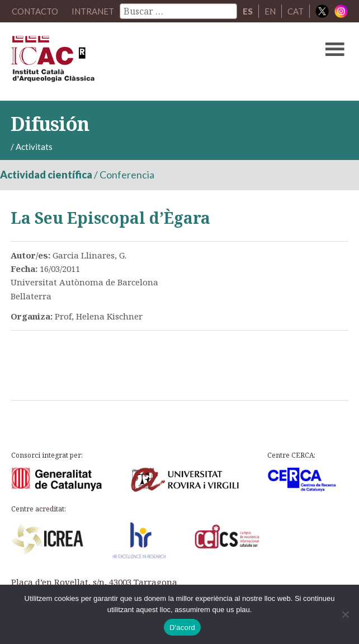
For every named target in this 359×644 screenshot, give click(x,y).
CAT (296, 11)
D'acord (182, 627)
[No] (345, 614)
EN (270, 11)
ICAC (143, 62)
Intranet (93, 11)
